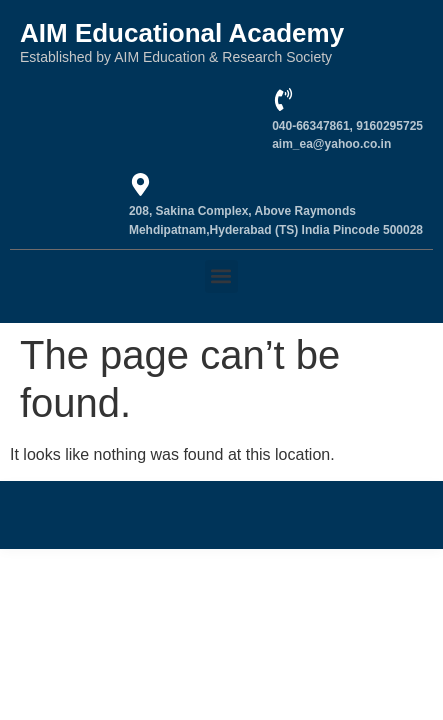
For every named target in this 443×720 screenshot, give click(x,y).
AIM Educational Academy (182, 33)
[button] (221, 276)
